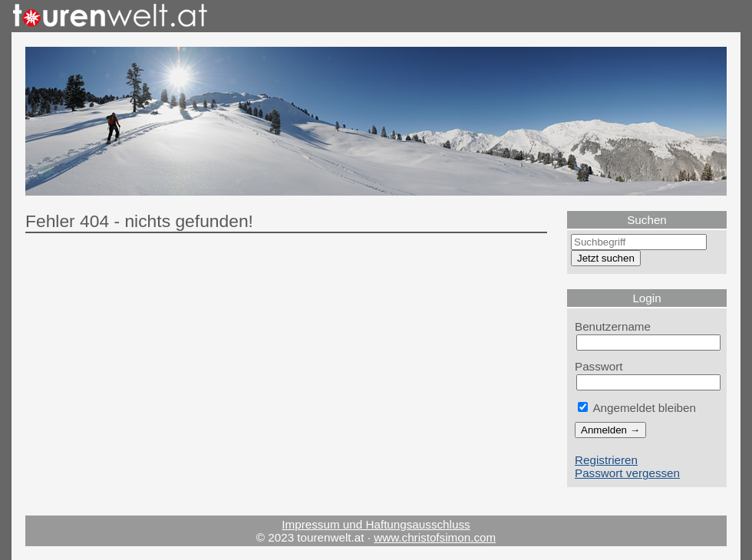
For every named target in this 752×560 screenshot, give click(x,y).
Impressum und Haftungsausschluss (376, 524)
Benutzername (613, 326)
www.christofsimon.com (435, 537)
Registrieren (606, 460)
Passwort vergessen (627, 473)
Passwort (599, 366)
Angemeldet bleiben (637, 408)
